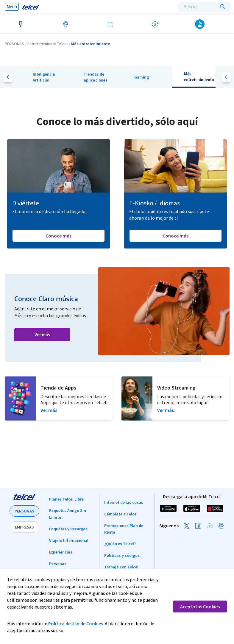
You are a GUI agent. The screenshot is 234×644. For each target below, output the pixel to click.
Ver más (42, 335)
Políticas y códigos (122, 555)
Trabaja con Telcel (121, 567)
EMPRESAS (24, 527)
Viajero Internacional (69, 540)
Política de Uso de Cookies (76, 623)
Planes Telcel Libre (66, 499)
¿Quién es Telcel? (120, 544)
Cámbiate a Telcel (121, 514)
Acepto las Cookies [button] (200, 607)
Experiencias (61, 552)
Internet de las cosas (124, 502)
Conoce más (58, 236)
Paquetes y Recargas (68, 529)
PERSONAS (24, 511)
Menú (12, 7)
